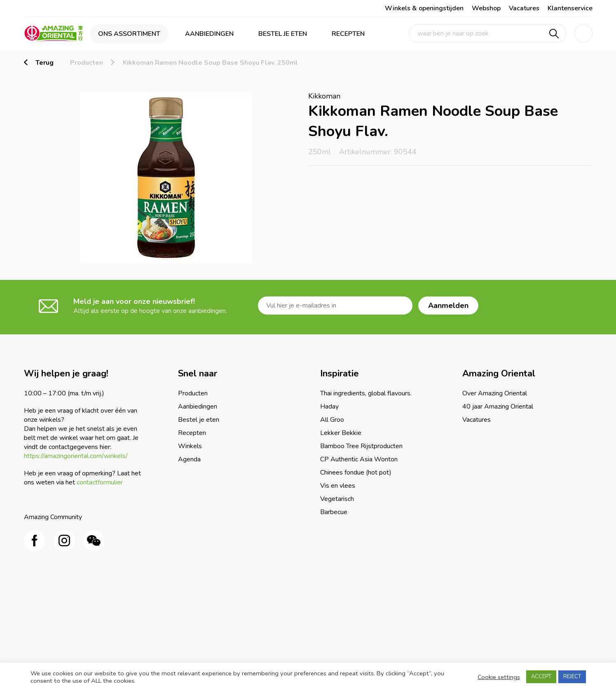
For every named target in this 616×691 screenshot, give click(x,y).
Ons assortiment (129, 34)
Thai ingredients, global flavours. (366, 393)
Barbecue (334, 512)
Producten (87, 63)
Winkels (190, 446)
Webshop (486, 8)
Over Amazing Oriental (495, 393)
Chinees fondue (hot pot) (356, 472)
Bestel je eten (283, 34)
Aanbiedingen (209, 34)
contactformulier (100, 482)
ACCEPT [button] (541, 677)
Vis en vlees (338, 486)
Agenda (189, 459)
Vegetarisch (337, 499)
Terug (45, 63)
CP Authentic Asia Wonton (359, 459)
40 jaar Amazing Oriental (498, 407)
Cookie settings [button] (499, 677)
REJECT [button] (572, 677)
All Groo (332, 420)
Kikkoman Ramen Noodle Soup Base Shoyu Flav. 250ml (210, 63)
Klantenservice (570, 8)
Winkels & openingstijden (424, 8)
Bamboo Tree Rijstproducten (361, 446)
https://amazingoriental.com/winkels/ (76, 456)
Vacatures (524, 8)
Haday (329, 407)
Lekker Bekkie (341, 433)
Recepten (348, 34)
